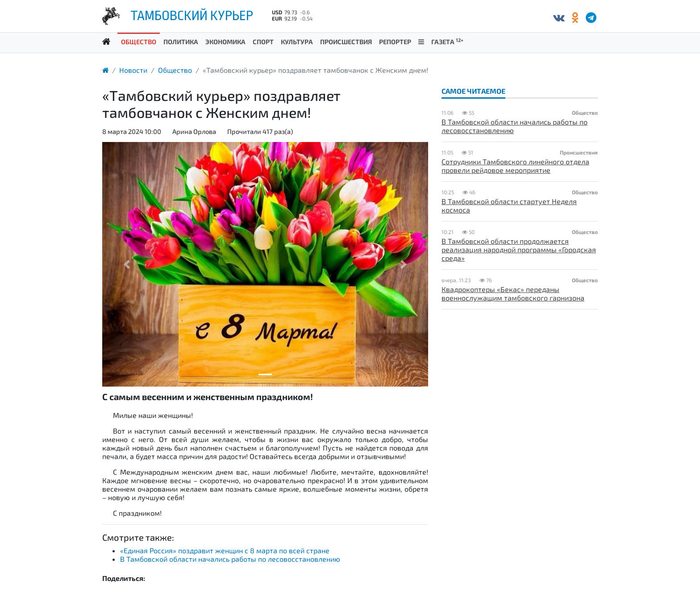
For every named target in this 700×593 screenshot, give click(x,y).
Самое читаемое (473, 91)
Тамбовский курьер (192, 16)
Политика (181, 42)
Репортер (395, 42)
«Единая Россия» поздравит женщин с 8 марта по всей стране (225, 550)
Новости (133, 70)
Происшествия (346, 42)
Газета (447, 42)
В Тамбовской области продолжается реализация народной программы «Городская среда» (519, 249)
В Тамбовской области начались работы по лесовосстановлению (230, 559)
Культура (297, 42)
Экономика (225, 42)
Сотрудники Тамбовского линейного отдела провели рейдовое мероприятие (515, 166)
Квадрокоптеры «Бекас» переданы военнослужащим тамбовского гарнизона (513, 293)
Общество (139, 42)
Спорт (263, 42)
